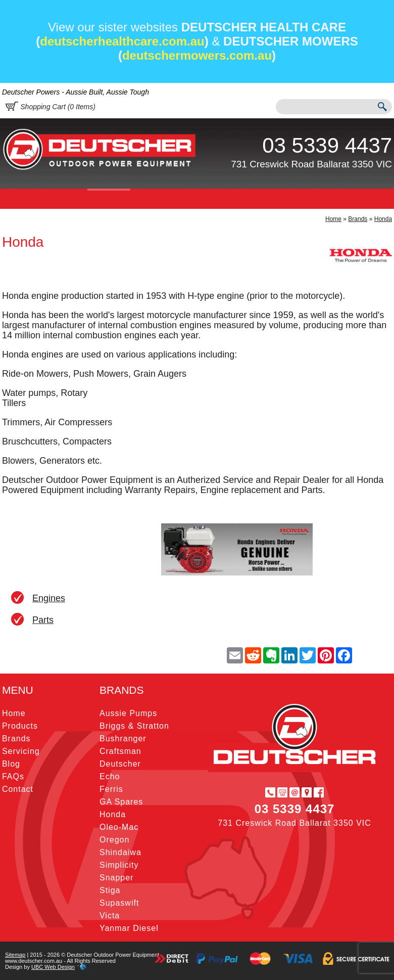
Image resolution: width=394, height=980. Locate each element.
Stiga (110, 890)
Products (63, 198)
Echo (110, 776)
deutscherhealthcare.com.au (122, 41)
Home (19, 198)
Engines (49, 598)
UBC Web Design (53, 967)
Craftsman (120, 751)
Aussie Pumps (128, 713)
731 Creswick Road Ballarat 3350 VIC (311, 164)
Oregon (114, 840)
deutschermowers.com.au (197, 55)
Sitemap (15, 955)
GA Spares (121, 802)
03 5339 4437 (327, 145)
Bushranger (123, 739)
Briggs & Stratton (134, 726)
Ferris (111, 789)
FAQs (231, 198)
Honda (383, 219)
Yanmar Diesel (129, 928)
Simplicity (119, 865)
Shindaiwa (120, 852)
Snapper (117, 878)
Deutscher (120, 764)
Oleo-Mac (119, 827)
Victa (110, 916)
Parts (43, 620)
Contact (272, 198)
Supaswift (119, 903)
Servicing (156, 198)
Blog (198, 198)
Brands (109, 198)
